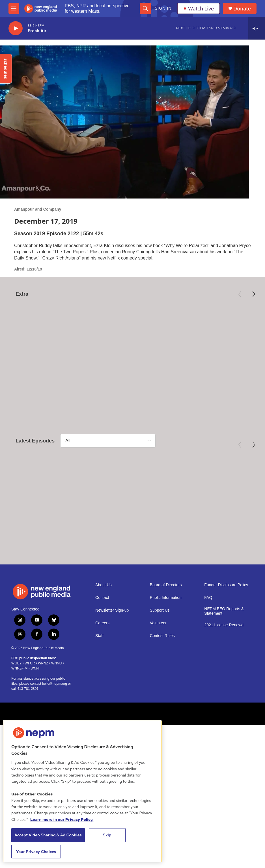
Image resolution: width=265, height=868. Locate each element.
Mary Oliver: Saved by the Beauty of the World (38, 373)
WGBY (16, 686)
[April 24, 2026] (45, 488)
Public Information (166, 621)
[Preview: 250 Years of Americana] (133, 328)
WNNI (35, 691)
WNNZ (43, 686)
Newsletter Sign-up (112, 633)
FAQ (208, 621)
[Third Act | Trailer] (220, 328)
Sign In (163, 8)
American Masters (24, 362)
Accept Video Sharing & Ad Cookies (48, 835)
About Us (104, 608)
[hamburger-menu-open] (14, 8)
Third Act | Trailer (203, 370)
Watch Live (199, 8)
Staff (99, 659)
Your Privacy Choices (36, 852)
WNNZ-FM (19, 691)
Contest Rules (162, 659)
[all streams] (257, 28)
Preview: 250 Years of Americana (121, 373)
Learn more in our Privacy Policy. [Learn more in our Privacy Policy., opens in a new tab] (62, 819)
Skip (107, 835)
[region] (82, 791)
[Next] (254, 294)
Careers (102, 646)
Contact (102, 621)
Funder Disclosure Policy (226, 608)
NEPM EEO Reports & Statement (224, 634)
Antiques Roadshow (114, 362)
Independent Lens (200, 362)
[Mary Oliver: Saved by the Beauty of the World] (45, 328)
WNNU (56, 686)
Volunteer (158, 646)
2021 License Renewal (224, 648)
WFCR (30, 686)
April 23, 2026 (184, 529)
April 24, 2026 (23, 529)
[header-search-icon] (145, 8)
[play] (16, 28)
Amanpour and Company (38, 209)
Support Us (160, 633)
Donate (242, 9)
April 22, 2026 (212, 529)
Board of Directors (166, 608)
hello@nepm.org (55, 706)
